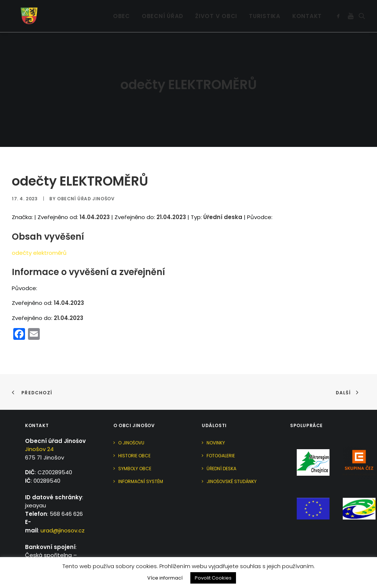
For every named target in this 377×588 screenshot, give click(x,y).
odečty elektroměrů (39, 235)
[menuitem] (121, 11)
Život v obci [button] (216, 11)
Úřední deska (221, 451)
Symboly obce (135, 451)
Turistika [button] (265, 11)
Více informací (165, 578)
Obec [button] (121, 11)
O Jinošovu (131, 425)
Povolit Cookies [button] (213, 578)
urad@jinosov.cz (63, 513)
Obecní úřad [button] (163, 11)
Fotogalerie (221, 438)
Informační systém (141, 464)
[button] (340, 11)
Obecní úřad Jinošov (86, 182)
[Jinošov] (21, 11)
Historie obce (134, 438)
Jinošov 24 (39, 432)
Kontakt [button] (307, 11)
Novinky (216, 425)
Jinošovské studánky (232, 464)
